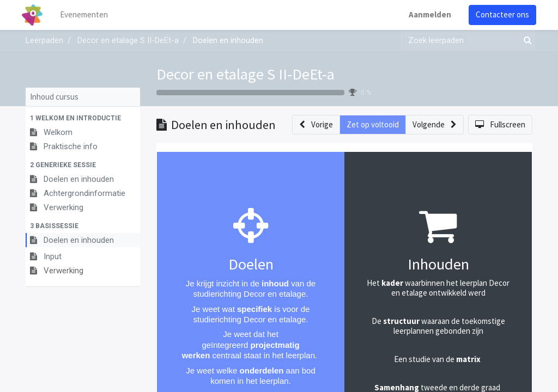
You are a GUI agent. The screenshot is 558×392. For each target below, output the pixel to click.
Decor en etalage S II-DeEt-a (245, 74)
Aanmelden (426, 14)
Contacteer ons (499, 14)
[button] (83, 118)
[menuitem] (88, 15)
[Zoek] (525, 41)
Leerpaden (44, 40)
